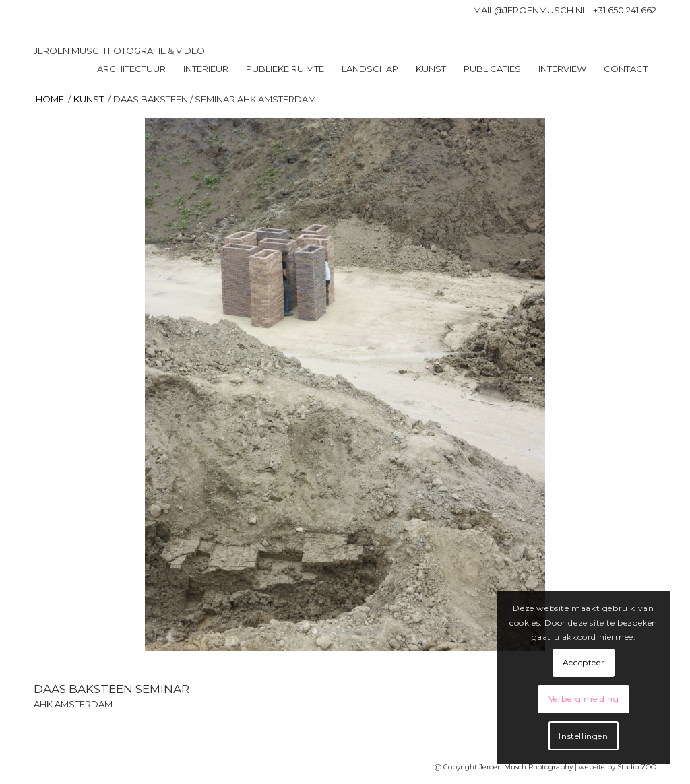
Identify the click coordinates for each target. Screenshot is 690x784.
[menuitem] (131, 69)
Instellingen (583, 736)
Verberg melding (584, 699)
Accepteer (584, 662)
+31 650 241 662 (625, 10)
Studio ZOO (637, 767)
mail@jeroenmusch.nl (530, 10)
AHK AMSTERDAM (73, 704)
